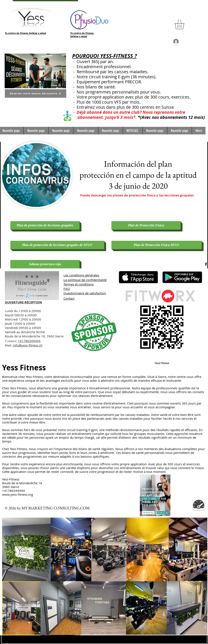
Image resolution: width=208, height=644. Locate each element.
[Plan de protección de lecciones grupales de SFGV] (57, 245)
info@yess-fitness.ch (28, 345)
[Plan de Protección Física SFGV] (157, 245)
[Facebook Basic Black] (206, 264)
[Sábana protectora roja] (45, 264)
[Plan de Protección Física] (146, 225)
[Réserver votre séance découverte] (36, 93)
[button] (185, 24)
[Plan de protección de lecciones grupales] (45, 225)
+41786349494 (29, 341)
